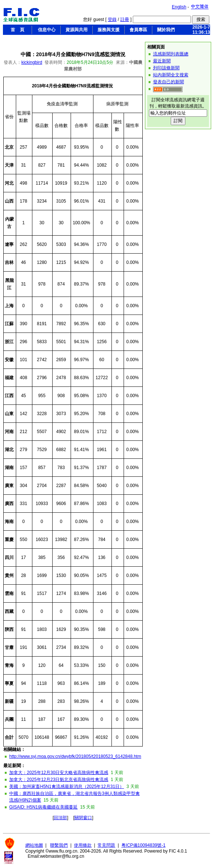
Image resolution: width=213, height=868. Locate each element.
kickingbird (32, 62)
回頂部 (60, 818)
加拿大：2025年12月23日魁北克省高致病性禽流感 (59, 780)
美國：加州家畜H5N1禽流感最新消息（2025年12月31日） (67, 787)
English (179, 7)
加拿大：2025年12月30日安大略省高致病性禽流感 (59, 773)
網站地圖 (34, 845)
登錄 (112, 19)
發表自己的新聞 (168, 82)
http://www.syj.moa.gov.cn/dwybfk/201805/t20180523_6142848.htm (75, 756)
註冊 (125, 19)
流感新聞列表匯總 (171, 54)
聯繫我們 (59, 845)
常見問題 (106, 845)
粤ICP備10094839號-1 (143, 845)
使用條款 (83, 845)
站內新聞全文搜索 (171, 75)
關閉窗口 (83, 818)
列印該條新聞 (166, 68)
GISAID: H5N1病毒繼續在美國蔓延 (43, 807)
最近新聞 (162, 61)
